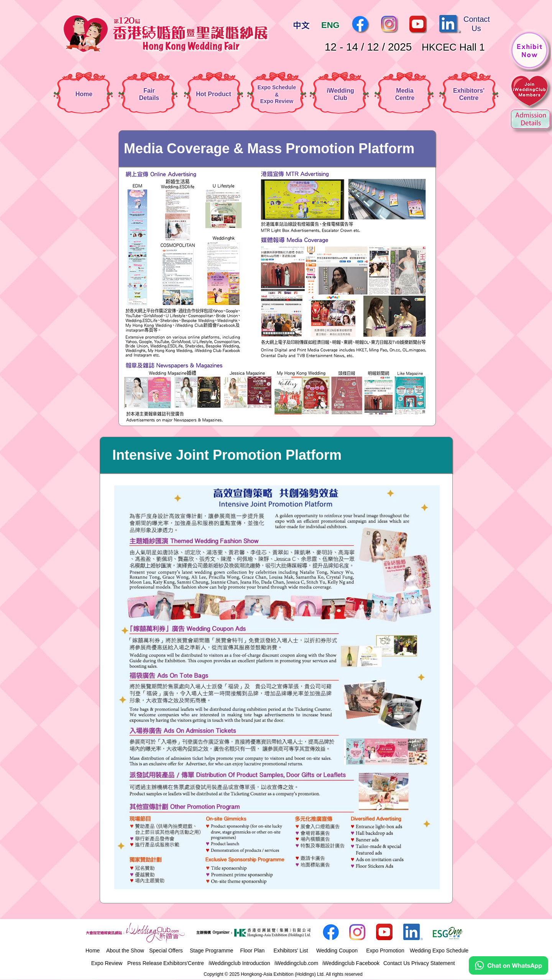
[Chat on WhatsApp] (508, 973)
